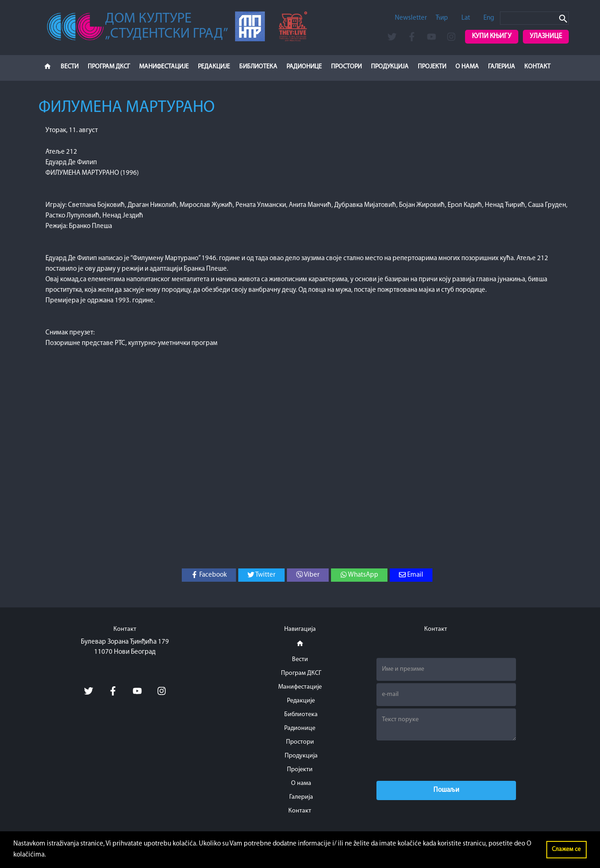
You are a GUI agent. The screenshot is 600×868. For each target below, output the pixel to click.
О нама (467, 67)
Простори (346, 67)
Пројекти (432, 67)
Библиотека (258, 67)
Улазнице (546, 36)
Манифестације (164, 67)
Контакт (537, 67)
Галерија (502, 67)
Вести (70, 67)
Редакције (214, 67)
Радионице (304, 67)
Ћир (442, 18)
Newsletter (411, 18)
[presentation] (446, 761)
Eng (489, 18)
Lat (466, 18)
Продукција (390, 67)
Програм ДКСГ (109, 67)
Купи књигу (492, 36)
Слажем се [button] (566, 849)
